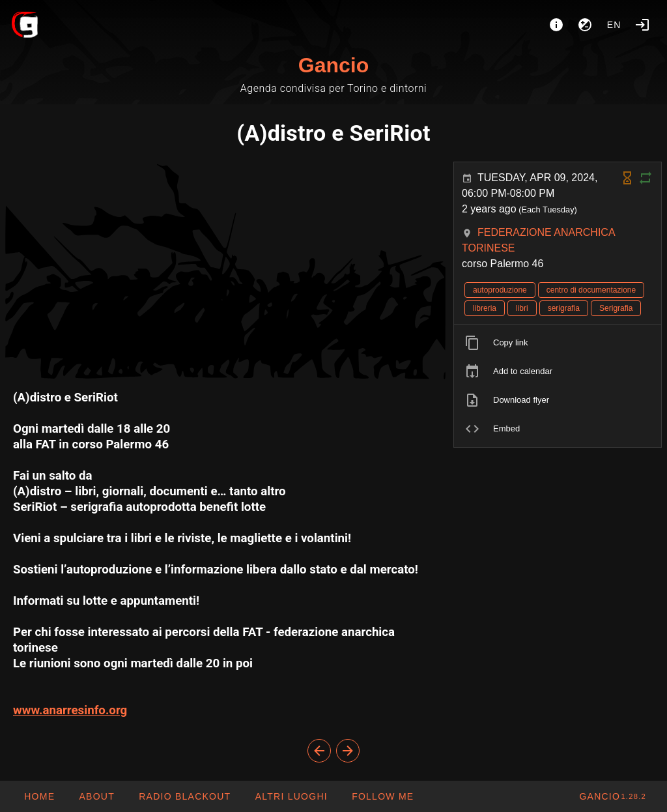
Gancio (333, 65)
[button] (291, 796)
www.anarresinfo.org (70, 710)
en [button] (614, 25)
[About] (556, 25)
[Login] (642, 25)
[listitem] (558, 343)
